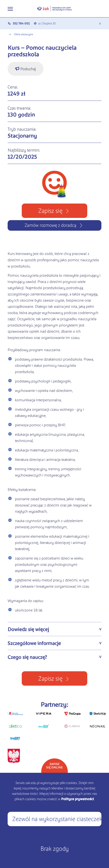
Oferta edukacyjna (23, 34)
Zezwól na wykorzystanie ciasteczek (57, 818)
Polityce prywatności (77, 799)
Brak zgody (54, 848)
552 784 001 (21, 23)
